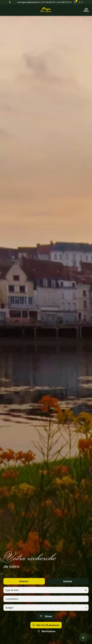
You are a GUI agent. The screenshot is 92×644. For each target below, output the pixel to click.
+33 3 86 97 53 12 (64, 2)
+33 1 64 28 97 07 (48, 2)
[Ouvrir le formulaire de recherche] (46, 622)
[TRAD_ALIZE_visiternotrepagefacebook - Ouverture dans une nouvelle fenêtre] (10, 2)
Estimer (68, 587)
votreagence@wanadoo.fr (29, 2)
